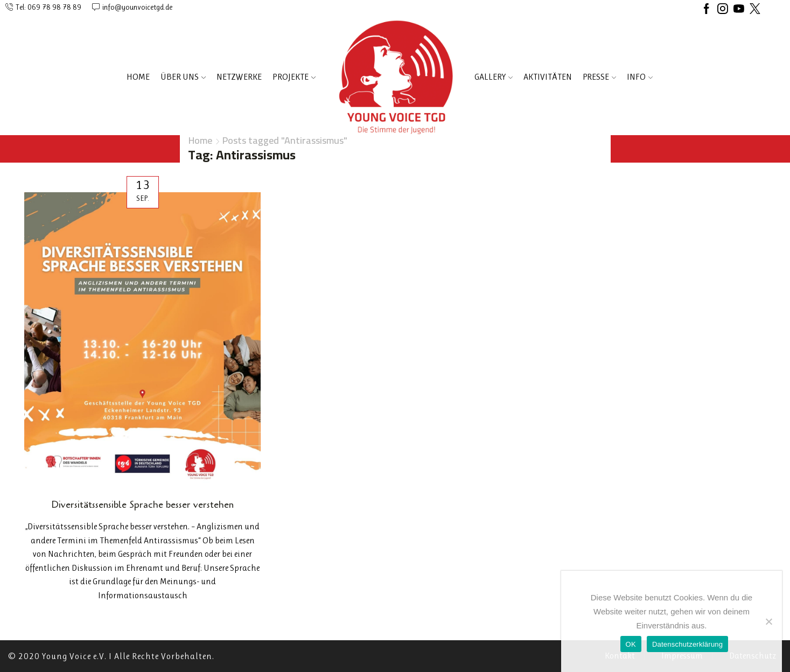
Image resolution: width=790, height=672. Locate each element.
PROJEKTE (294, 77)
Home (138, 77)
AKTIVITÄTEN (548, 77)
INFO (640, 77)
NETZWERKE (239, 77)
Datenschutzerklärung (687, 644)
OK (631, 644)
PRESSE (599, 77)
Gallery (494, 77)
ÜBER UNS (183, 77)
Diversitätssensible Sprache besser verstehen (142, 505)
